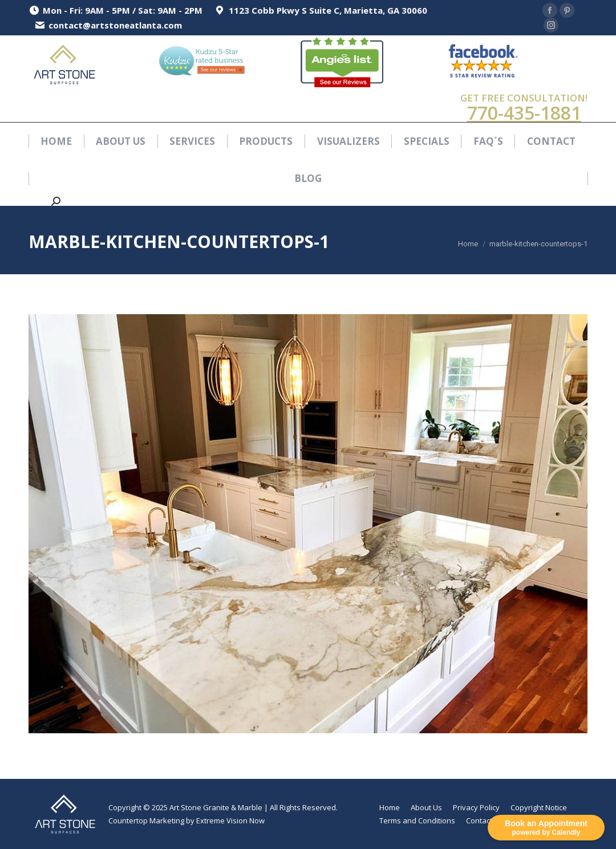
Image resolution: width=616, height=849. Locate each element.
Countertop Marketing (146, 820)
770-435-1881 (524, 113)
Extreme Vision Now (230, 820)
